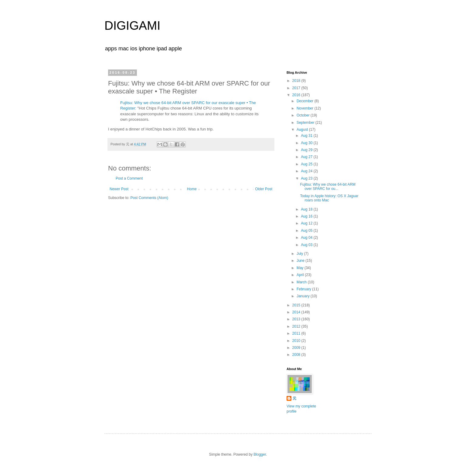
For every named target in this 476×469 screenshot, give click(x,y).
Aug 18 (307, 209)
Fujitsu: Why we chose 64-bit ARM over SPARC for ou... (328, 187)
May (301, 268)
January (304, 296)
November (306, 108)
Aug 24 (307, 171)
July (300, 254)
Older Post (264, 189)
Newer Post (119, 189)
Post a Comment (129, 178)
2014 (297, 312)
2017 (297, 88)
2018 (297, 81)
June (301, 261)
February (304, 289)
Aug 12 (307, 223)
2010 (297, 341)
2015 (297, 305)
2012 (297, 326)
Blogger (260, 454)
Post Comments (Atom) (149, 198)
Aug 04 (307, 238)
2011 (297, 333)
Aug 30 (307, 143)
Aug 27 (307, 157)
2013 (297, 319)
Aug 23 (307, 178)
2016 (297, 95)
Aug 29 (307, 150)
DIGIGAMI (132, 25)
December (306, 101)
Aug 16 (307, 216)
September (306, 123)
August (303, 130)
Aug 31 (307, 136)
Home (192, 189)
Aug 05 (307, 231)
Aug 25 (307, 164)
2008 (297, 355)
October (304, 115)
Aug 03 (307, 245)
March (302, 282)
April (301, 275)
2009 (297, 348)
